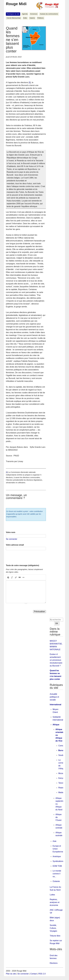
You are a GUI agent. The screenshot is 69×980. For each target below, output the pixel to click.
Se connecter (11, 539)
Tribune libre (55, 936)
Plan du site (11, 974)
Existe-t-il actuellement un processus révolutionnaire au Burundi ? (56, 660)
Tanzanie (62, 783)
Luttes (52, 895)
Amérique (57, 856)
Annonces (34, 14)
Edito (25, 18)
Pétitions (40, 18)
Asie (54, 841)
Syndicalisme (58, 861)
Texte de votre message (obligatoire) (22, 565)
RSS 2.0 (42, 974)
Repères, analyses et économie (55, 902)
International (55, 705)
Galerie (32, 18)
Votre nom (11, 532)
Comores (62, 746)
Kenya (61, 778)
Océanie (56, 881)
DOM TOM (57, 866)
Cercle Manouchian (14, 18)
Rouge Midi (16, 4)
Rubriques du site (13, 14)
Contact (34, 974)
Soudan (62, 755)
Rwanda (62, 788)
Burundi (62, 750)
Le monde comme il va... (57, 874)
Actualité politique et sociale (54, 697)
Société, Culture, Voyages (53, 928)
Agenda (25, 14)
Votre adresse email (15, 545)
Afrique (56, 725)
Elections (54, 963)
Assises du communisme (49, 14)
